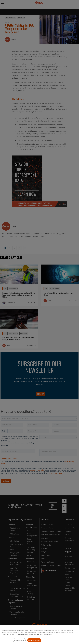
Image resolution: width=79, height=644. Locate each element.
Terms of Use (38, 640)
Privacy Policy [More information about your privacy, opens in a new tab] (22, 640)
